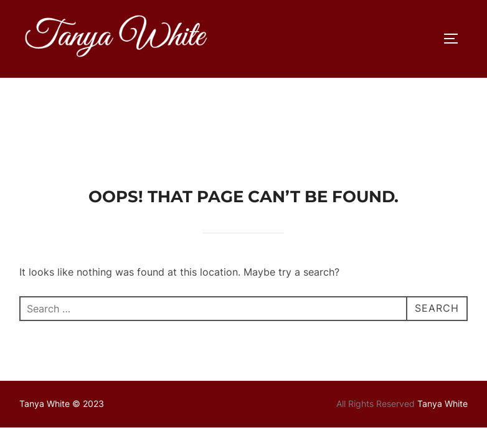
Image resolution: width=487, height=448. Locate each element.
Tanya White (442, 326)
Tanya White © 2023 (62, 326)
